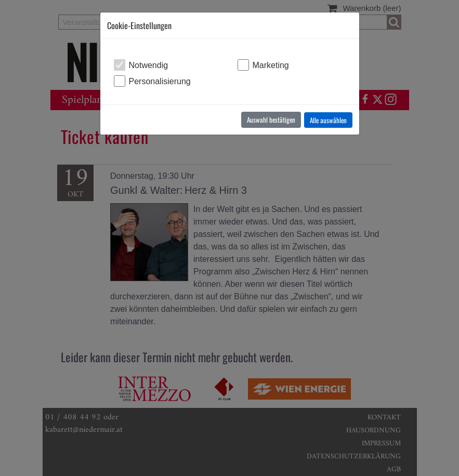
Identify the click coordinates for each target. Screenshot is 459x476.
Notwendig (149, 65)
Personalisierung (160, 81)
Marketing (271, 65)
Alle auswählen (328, 120)
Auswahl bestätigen (271, 120)
